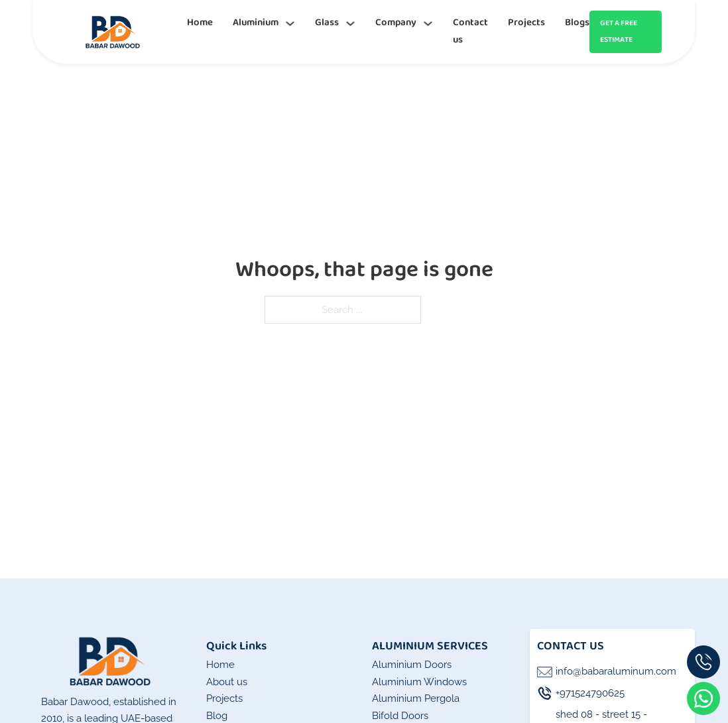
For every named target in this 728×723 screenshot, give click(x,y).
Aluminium (256, 23)
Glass (327, 23)
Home (200, 23)
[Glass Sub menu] (350, 24)
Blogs (577, 23)
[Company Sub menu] (428, 24)
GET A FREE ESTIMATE (619, 32)
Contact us (470, 31)
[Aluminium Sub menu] (290, 24)
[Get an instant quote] (626, 32)
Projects (526, 23)
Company (396, 23)
